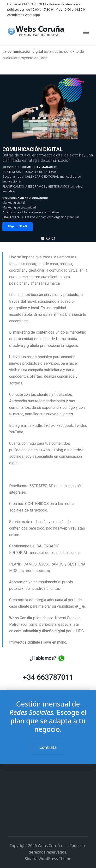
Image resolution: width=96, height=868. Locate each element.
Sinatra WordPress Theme (48, 859)
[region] (48, 158)
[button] (43, 238)
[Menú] (86, 32)
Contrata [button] (48, 747)
